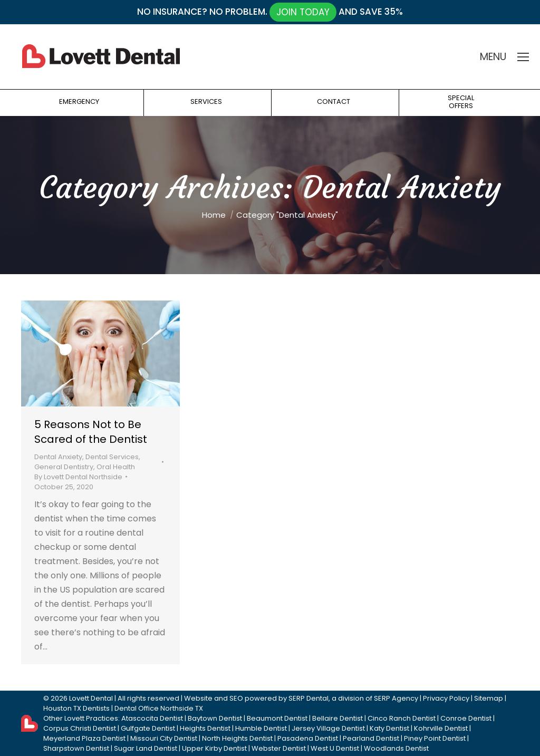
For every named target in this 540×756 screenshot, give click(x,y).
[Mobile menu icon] (523, 57)
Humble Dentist (261, 728)
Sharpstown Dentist (76, 748)
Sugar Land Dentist (146, 748)
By (78, 477)
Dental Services (112, 457)
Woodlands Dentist (396, 748)
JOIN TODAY (303, 12)
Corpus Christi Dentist (80, 728)
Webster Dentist (279, 748)
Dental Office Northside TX (159, 708)
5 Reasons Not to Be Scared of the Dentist (91, 432)
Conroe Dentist (466, 718)
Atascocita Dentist (152, 718)
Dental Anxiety (58, 457)
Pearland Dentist (371, 738)
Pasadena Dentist (308, 738)
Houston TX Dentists (76, 708)
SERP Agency (396, 698)
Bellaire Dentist (337, 718)
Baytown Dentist (215, 718)
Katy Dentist (389, 728)
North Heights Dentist (237, 738)
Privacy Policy (446, 698)
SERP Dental (308, 698)
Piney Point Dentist (435, 738)
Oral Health (116, 467)
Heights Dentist (205, 728)
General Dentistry (64, 467)
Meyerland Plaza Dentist (84, 738)
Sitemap (489, 698)
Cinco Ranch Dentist (402, 718)
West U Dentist (335, 748)
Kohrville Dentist (441, 728)
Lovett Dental (91, 698)
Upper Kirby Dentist (214, 748)
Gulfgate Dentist (148, 728)
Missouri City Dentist (164, 738)
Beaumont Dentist (277, 718)
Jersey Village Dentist (328, 728)
